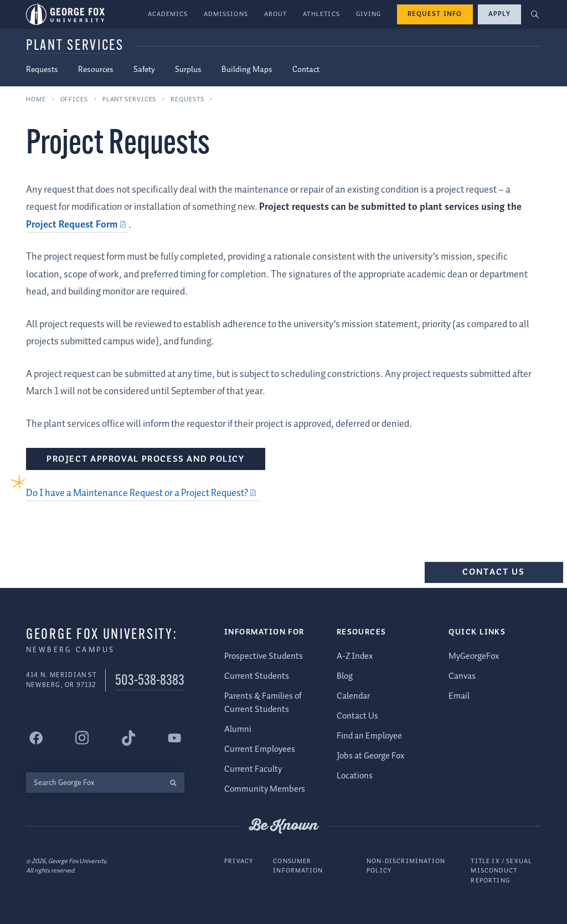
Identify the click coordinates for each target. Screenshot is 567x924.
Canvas (462, 676)
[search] (173, 783)
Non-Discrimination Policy (406, 866)
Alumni (238, 729)
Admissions (226, 14)
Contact (306, 70)
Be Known (283, 826)
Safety (144, 70)
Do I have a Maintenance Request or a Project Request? (137, 493)
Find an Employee (369, 735)
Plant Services (75, 46)
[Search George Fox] (94, 783)
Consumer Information (298, 866)
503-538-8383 (150, 681)
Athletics (321, 14)
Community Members (265, 789)
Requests (42, 70)
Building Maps (247, 70)
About (276, 14)
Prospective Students (264, 656)
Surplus (188, 70)
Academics (168, 14)
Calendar (353, 696)
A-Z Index (355, 656)
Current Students (257, 676)
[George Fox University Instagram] (82, 738)
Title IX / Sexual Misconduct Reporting (501, 870)
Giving (369, 14)
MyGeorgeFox (474, 656)
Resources (96, 70)
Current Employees (260, 749)
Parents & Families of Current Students (263, 702)
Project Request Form (72, 225)
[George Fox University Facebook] (36, 738)
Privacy (239, 861)
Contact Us (494, 572)
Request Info (435, 14)
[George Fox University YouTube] (174, 738)
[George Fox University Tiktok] (128, 738)
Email (459, 696)
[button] (535, 15)
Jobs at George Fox (370, 755)
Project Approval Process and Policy (146, 459)
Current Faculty (253, 769)
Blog (345, 676)
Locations (355, 775)
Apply (499, 14)
